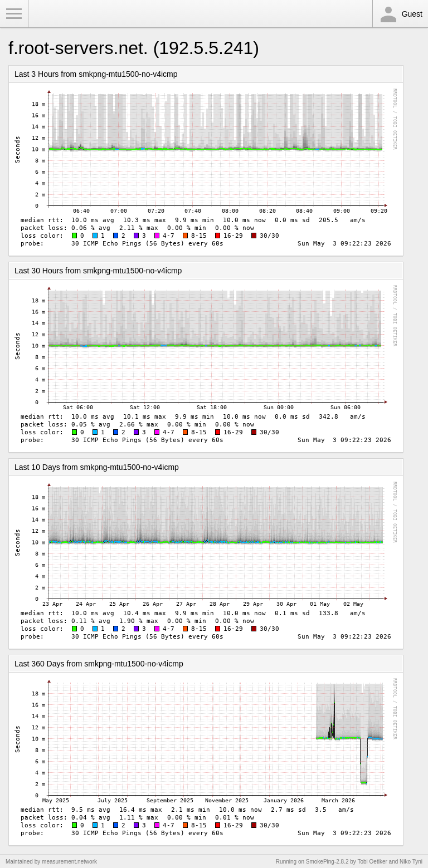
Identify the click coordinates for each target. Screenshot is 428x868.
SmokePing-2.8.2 (327, 862)
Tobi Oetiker (372, 862)
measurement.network (69, 862)
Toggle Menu (14, 14)
